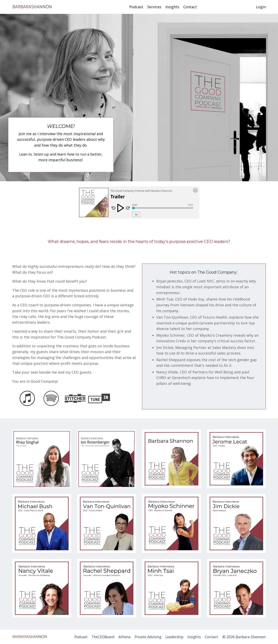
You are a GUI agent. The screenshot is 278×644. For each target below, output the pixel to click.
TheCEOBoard (99, 637)
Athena (122, 637)
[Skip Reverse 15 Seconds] (114, 208)
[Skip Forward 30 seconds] (128, 208)
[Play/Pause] (121, 208)
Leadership (173, 637)
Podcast (136, 7)
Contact (190, 7)
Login (261, 7)
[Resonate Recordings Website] (195, 192)
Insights (172, 7)
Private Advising (146, 637)
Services (154, 7)
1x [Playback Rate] (136, 215)
